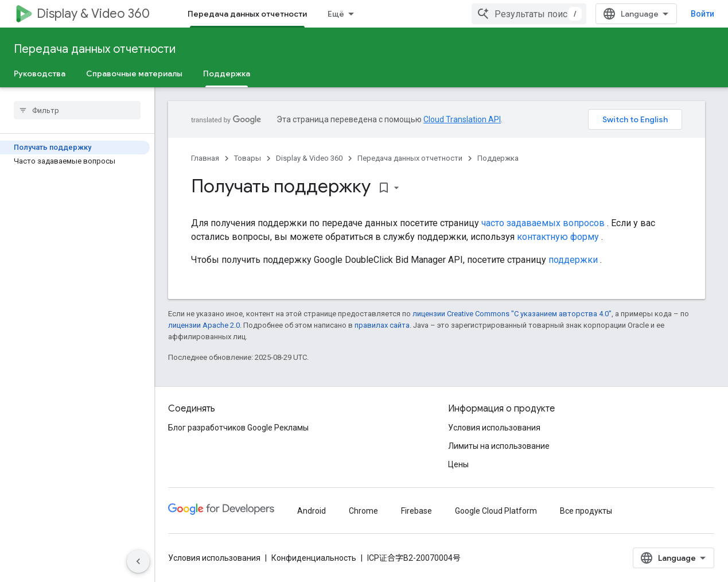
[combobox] (529, 14)
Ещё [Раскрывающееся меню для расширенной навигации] (336, 14)
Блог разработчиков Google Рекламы (238, 428)
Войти (702, 14)
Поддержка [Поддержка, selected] (227, 73)
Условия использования (494, 428)
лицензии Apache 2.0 (204, 325)
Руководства (40, 73)
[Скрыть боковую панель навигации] (138, 561)
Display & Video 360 (93, 13)
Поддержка (498, 158)
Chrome (363, 511)
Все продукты (586, 511)
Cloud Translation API (462, 119)
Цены (458, 464)
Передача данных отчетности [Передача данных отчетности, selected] (247, 14)
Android (312, 511)
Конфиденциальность (314, 558)
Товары (248, 158)
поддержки (573, 260)
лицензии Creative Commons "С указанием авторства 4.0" (512, 314)
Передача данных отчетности (95, 49)
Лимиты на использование (499, 446)
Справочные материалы (134, 73)
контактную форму (558, 237)
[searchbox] (77, 110)
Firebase (416, 511)
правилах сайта (382, 325)
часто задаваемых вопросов (543, 223)
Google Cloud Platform (496, 511)
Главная (205, 158)
